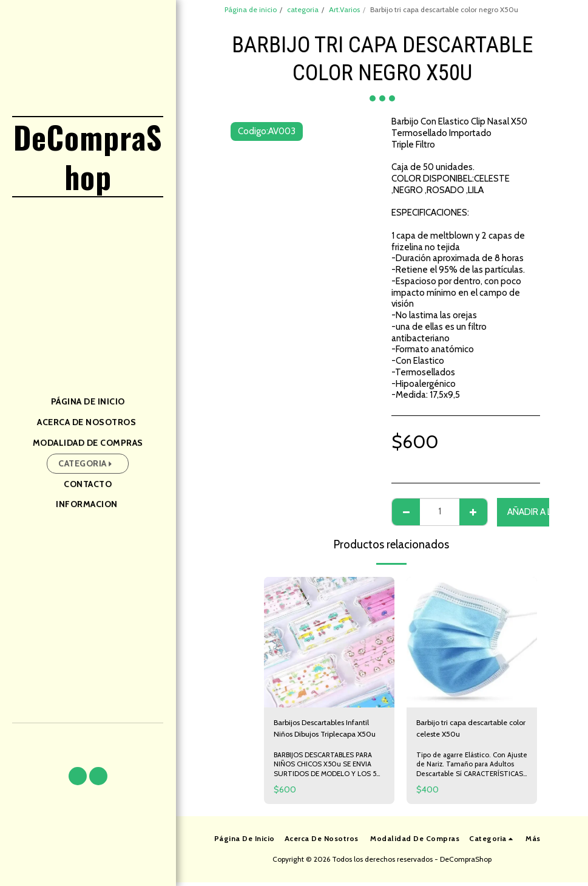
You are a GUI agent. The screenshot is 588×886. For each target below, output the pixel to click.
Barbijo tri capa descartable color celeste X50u (470, 731)
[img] (329, 642)
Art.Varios (344, 9)
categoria (303, 9)
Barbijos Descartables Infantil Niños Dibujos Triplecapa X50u (317, 731)
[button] (78, 776)
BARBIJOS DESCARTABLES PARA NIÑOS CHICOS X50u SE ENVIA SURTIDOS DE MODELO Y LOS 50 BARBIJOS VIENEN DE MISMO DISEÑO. (329, 777)
